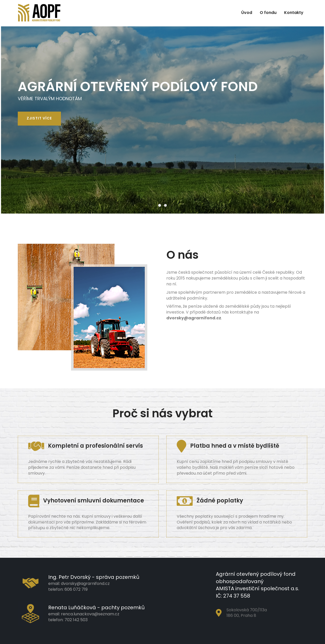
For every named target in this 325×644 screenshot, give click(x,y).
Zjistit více (39, 118)
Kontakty (294, 13)
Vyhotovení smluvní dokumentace (86, 501)
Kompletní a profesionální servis (86, 446)
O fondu (268, 13)
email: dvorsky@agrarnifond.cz (79, 584)
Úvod (247, 13)
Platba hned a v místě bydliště (228, 446)
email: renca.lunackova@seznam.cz (84, 614)
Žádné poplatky (210, 501)
